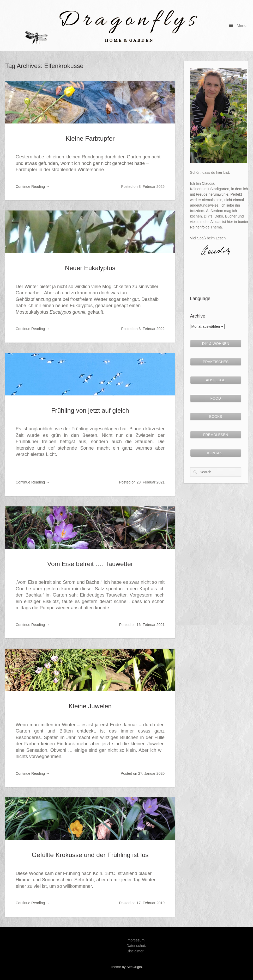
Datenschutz (137, 946)
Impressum (135, 940)
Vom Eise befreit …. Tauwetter (90, 564)
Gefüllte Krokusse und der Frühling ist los (90, 855)
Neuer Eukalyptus (90, 268)
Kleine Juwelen (90, 706)
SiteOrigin (134, 967)
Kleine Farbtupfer (90, 138)
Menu (238, 25)
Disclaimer (135, 951)
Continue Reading (33, 187)
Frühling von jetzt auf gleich (90, 410)
